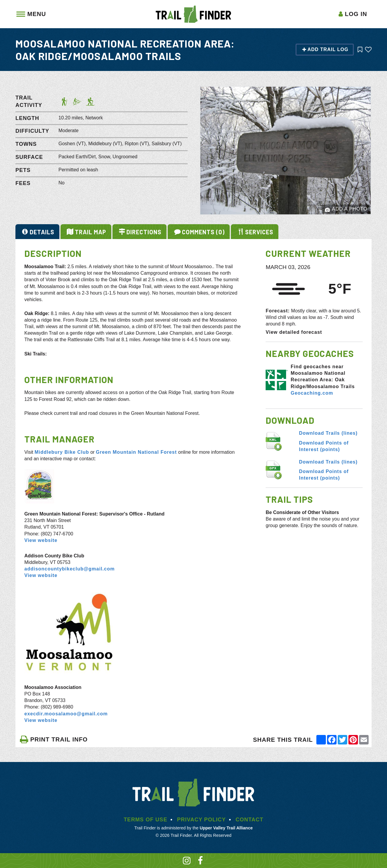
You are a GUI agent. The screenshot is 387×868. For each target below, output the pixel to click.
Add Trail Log (325, 49)
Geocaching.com (312, 393)
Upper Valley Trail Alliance (226, 828)
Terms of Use (146, 820)
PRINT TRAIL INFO (54, 739)
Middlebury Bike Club (62, 452)
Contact (250, 820)
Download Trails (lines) (328, 433)
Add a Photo (346, 209)
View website (41, 540)
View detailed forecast (294, 332)
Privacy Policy (201, 820)
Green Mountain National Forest (136, 452)
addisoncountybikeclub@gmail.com (69, 569)
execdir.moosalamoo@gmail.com (66, 714)
